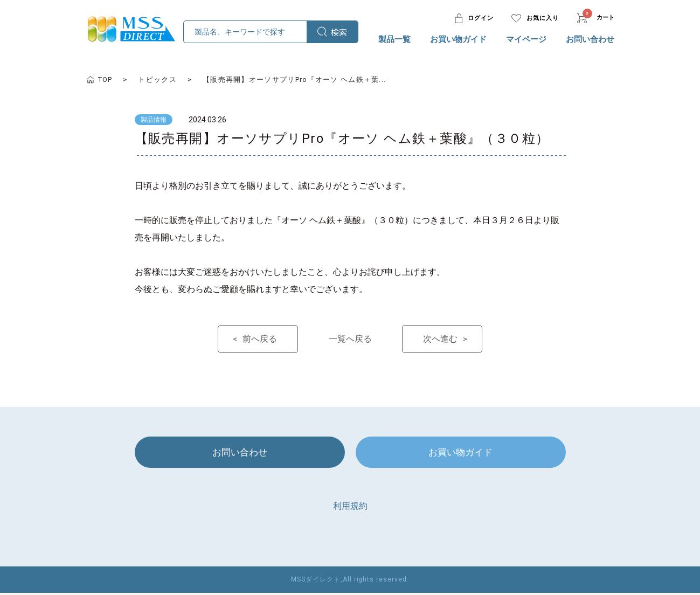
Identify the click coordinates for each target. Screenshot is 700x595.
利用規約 (350, 508)
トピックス (157, 79)
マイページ (526, 39)
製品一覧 (394, 39)
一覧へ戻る (350, 339)
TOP (105, 79)
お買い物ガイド (458, 39)
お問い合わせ (590, 39)
